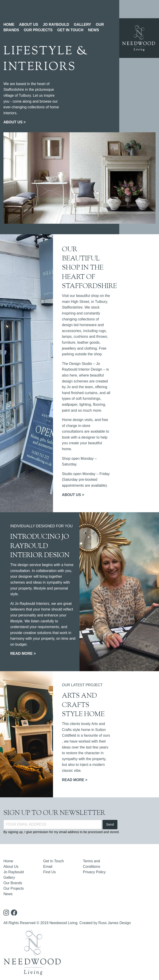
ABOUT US (29, 25)
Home (8, 861)
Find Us (49, 872)
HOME (9, 25)
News (8, 894)
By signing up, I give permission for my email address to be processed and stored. (61, 832)
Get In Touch (53, 861)
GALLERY (82, 25)
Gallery (9, 877)
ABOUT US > (15, 122)
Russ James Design (115, 923)
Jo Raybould (14, 872)
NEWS (93, 30)
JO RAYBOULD (56, 25)
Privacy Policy (94, 872)
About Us (11, 867)
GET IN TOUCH (70, 30)
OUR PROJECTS (38, 30)
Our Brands (13, 883)
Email (48, 867)
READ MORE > (23, 654)
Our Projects (14, 888)
